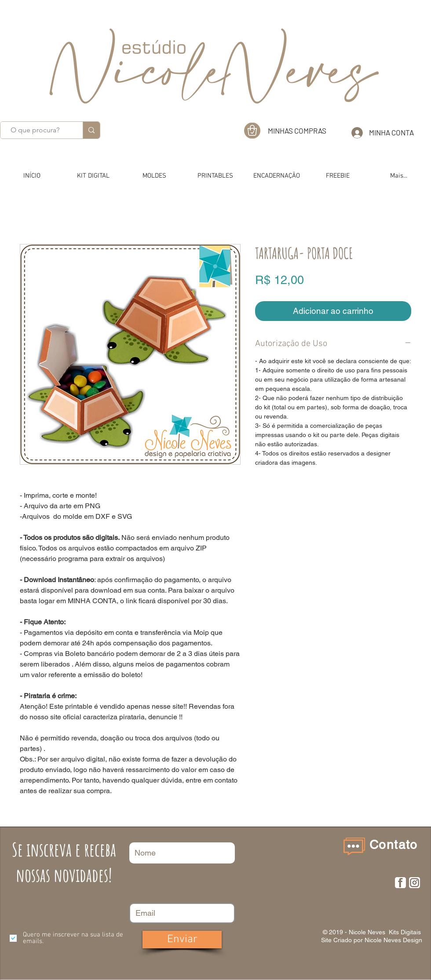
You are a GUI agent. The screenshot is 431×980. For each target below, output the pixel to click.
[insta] (415, 883)
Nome (140, 835)
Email (137, 896)
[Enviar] (182, 940)
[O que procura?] (35, 130)
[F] (400, 883)
